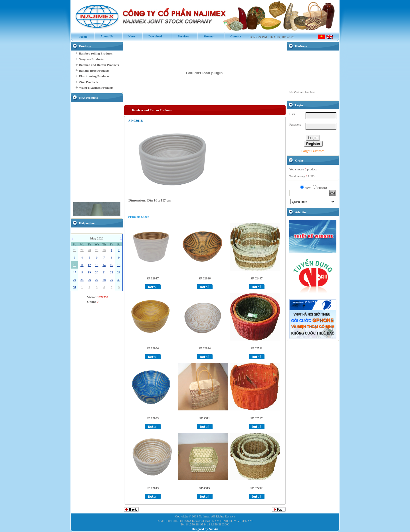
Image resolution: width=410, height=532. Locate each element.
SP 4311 (205, 418)
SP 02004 (153, 348)
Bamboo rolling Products (96, 53)
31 (75, 287)
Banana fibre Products (94, 70)
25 (82, 280)
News (129, 36)
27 (82, 250)
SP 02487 (256, 278)
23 (119, 272)
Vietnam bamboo (304, 97)
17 (75, 272)
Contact (233, 36)
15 (111, 265)
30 (104, 250)
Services (180, 36)
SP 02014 (205, 348)
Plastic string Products (94, 76)
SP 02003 (153, 418)
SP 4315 (205, 488)
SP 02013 (153, 488)
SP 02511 (256, 348)
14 (104, 265)
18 (82, 272)
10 (75, 265)
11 (82, 265)
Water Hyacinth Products (96, 88)
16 (119, 265)
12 (89, 265)
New (308, 188)
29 (97, 250)
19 (89, 272)
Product (322, 188)
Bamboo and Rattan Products (99, 65)
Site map (206, 36)
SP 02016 (205, 278)
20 (97, 272)
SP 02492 (256, 488)
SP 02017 (153, 278)
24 (75, 280)
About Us (104, 36)
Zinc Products (88, 82)
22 (111, 272)
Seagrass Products (91, 59)
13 (97, 265)
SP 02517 (256, 418)
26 (75, 250)
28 (89, 250)
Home (81, 37)
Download (152, 36)
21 (104, 272)
